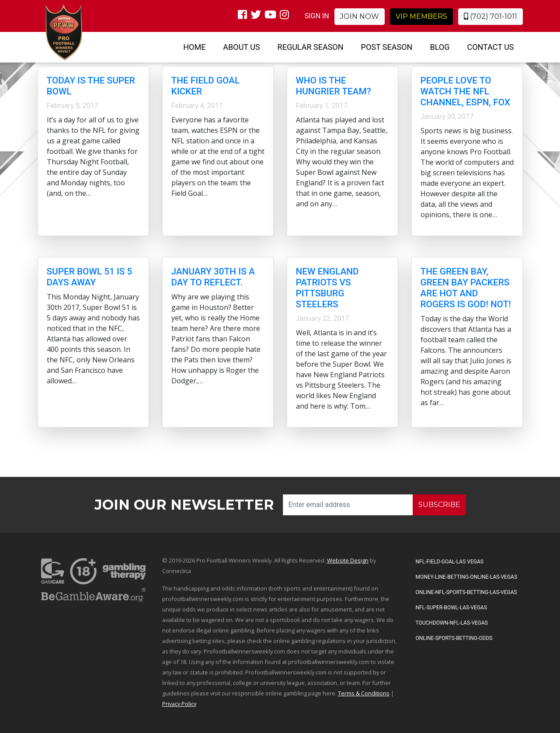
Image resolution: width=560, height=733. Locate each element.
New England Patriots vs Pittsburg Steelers (327, 288)
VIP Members (421, 16)
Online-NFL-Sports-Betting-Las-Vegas (466, 592)
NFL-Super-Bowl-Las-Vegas (452, 608)
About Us (241, 47)
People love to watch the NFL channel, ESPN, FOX (466, 91)
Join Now (360, 16)
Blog (440, 47)
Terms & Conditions (364, 693)
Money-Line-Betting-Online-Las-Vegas (467, 577)
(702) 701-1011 (490, 16)
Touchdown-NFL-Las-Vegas (452, 623)
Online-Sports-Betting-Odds (454, 638)
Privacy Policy (179, 704)
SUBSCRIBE (439, 505)
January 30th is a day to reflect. (213, 277)
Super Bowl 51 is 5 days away (90, 277)
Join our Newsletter (184, 505)
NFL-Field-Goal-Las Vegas (450, 562)
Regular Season (311, 47)
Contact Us (490, 47)
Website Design (348, 560)
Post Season (387, 47)
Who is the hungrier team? (334, 86)
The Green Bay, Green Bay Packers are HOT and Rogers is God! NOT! (466, 288)
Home (194, 47)
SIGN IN (317, 16)
